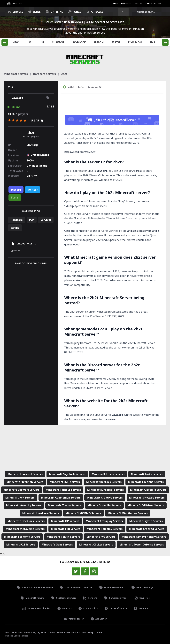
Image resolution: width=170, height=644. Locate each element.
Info (81, 87)
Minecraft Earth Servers (147, 474)
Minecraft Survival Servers (25, 474)
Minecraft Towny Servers (65, 505)
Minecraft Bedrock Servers (104, 482)
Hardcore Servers (44, 74)
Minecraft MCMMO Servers (83, 513)
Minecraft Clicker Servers (96, 545)
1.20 (31, 42)
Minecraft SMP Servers (65, 482)
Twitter (33, 190)
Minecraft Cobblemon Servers (61, 498)
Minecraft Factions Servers (146, 482)
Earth (118, 42)
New (17, 42)
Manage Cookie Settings (17, 636)
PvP (32, 220)
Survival (60, 42)
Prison (100, 42)
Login (139, 4)
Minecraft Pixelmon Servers (25, 482)
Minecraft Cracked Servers (147, 529)
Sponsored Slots (122, 4)
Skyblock (81, 42)
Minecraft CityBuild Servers (148, 490)
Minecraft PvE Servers (101, 537)
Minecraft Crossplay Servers (104, 521)
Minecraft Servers (16, 74)
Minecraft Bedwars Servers (21, 490)
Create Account (154, 4)
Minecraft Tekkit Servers (63, 537)
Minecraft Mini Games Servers (128, 513)
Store (15, 197)
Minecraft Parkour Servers (63, 490)
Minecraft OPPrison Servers (146, 505)
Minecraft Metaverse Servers (25, 529)
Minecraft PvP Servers (20, 498)
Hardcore (17, 220)
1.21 (44, 42)
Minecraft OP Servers (65, 521)
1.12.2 (50, 106)
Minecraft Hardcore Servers (41, 513)
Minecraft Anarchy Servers (24, 505)
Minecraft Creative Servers (105, 498)
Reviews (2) (95, 87)
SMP (154, 42)
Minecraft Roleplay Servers (105, 529)
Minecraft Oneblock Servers (26, 521)
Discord (16, 190)
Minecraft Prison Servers (108, 474)
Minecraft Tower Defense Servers (142, 545)
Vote (68, 87)
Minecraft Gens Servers (57, 545)
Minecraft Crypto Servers (146, 521)
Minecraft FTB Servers (66, 529)
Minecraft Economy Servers (22, 537)
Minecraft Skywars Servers (147, 498)
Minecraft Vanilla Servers (104, 505)
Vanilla (15, 228)
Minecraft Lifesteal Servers (105, 490)
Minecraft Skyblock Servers (67, 474)
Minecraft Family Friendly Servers (144, 537)
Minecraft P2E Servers (21, 545)
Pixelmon (137, 42)
